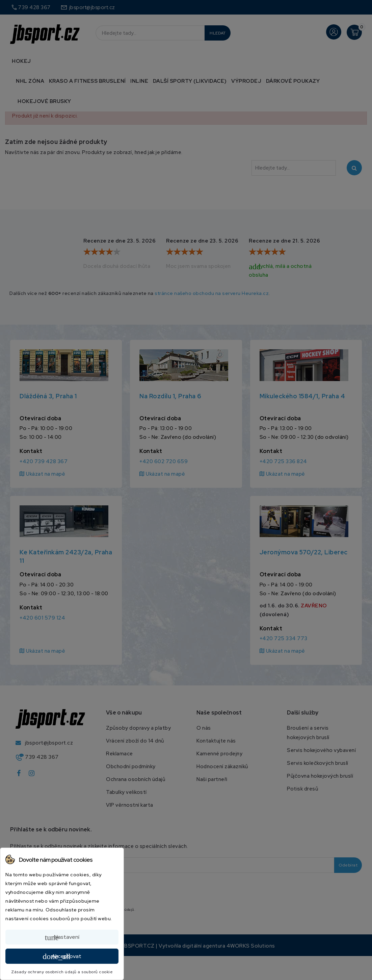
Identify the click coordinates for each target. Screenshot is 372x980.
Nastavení (62, 937)
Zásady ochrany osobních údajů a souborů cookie (62, 972)
